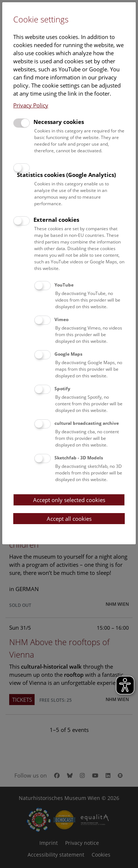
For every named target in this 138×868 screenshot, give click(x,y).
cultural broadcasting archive (87, 423)
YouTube (64, 285)
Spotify (62, 389)
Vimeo (61, 319)
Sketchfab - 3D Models (79, 458)
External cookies (56, 220)
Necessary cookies (59, 122)
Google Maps (68, 354)
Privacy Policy (31, 105)
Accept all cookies (69, 519)
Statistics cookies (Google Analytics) (66, 175)
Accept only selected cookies (69, 500)
